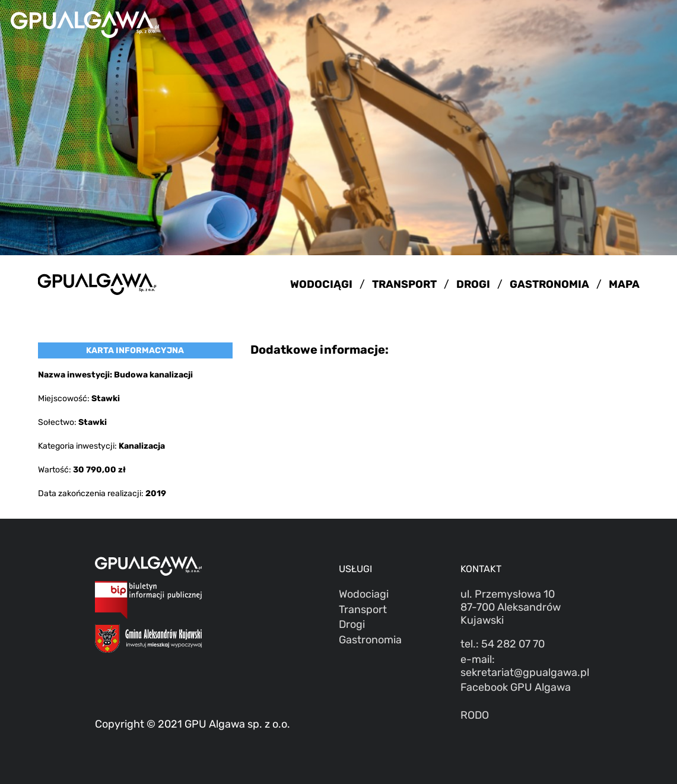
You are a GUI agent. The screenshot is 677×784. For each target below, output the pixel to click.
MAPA (624, 284)
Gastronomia (370, 640)
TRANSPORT (404, 284)
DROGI (473, 284)
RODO (475, 715)
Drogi (352, 624)
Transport (363, 610)
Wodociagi (364, 594)
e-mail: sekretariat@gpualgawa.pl (521, 666)
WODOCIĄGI (321, 284)
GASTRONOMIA (549, 284)
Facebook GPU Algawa (516, 687)
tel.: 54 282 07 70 (503, 644)
